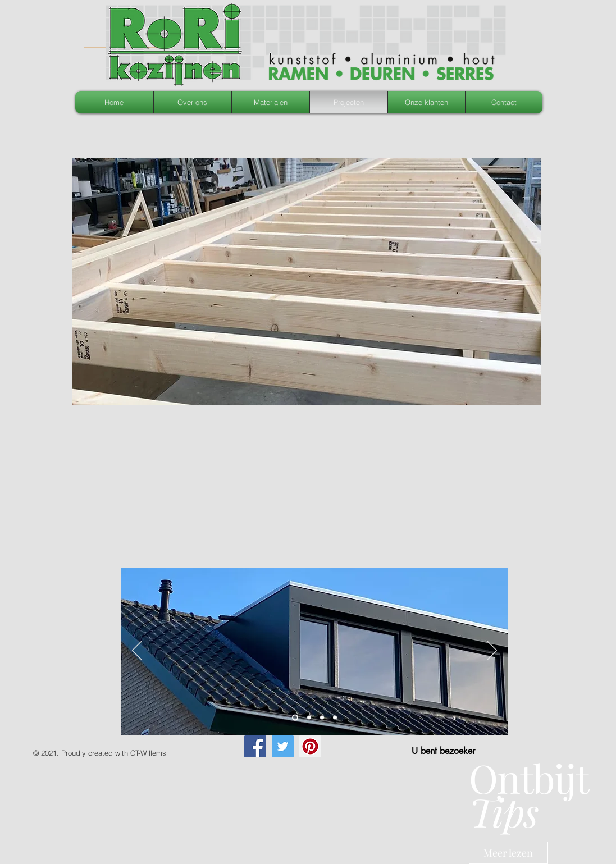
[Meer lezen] (508, 853)
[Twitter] (283, 746)
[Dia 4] (322, 718)
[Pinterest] (310, 746)
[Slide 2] (295, 718)
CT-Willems (148, 753)
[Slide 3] (309, 718)
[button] (307, 282)
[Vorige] (137, 651)
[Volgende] (492, 651)
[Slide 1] (335, 718)
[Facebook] (255, 746)
